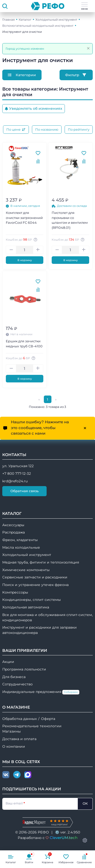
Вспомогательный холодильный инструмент (38, 26)
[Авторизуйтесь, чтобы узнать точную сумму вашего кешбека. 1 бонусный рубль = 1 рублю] (36, 240)
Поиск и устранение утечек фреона (35, 585)
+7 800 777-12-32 (17, 473)
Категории (22, 75)
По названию (47, 130)
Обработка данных (20, 719)
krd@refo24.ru (15, 481)
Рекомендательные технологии (32, 726)
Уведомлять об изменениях (34, 108)
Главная (8, 20)
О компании (14, 746)
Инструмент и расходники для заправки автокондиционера (40, 630)
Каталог (25, 20)
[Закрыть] (88, 48)
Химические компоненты (26, 570)
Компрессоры (15, 592)
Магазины (12, 731)
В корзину (25, 260)
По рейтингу (79, 130)
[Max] (28, 775)
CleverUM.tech (64, 838)
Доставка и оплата (19, 739)
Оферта (48, 719)
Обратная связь (25, 491)
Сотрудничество (17, 684)
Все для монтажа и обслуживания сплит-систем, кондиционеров (48, 617)
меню (84, 6)
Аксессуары (13, 525)
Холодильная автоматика (26, 607)
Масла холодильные (21, 547)
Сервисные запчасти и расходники (35, 577)
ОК (85, 803)
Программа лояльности (24, 669)
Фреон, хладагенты (20, 540)
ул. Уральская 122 (18, 466)
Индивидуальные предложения (41, 692)
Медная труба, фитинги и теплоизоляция (41, 562)
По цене (16, 130)
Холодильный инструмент (56, 20)
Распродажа (14, 532)
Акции (8, 662)
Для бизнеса (14, 677)
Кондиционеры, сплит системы (32, 600)
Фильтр (76, 75)
